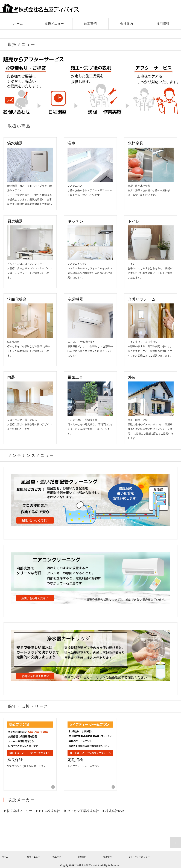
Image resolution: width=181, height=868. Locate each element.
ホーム (18, 24)
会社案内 (127, 24)
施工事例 (90, 24)
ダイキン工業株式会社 (83, 811)
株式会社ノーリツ (19, 811)
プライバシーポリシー (139, 857)
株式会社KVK (115, 811)
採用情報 (163, 24)
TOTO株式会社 (49, 811)
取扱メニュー (54, 24)
